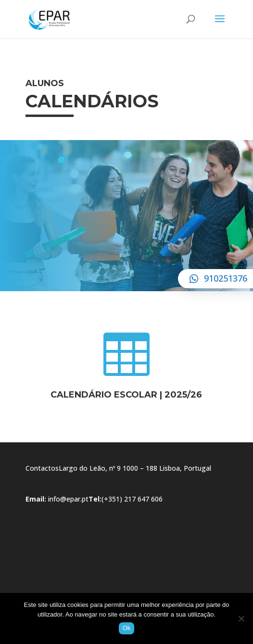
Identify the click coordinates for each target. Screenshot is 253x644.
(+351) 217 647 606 (132, 499)
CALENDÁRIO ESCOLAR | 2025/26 (126, 395)
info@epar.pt (68, 499)
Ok (127, 628)
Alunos (45, 83)
